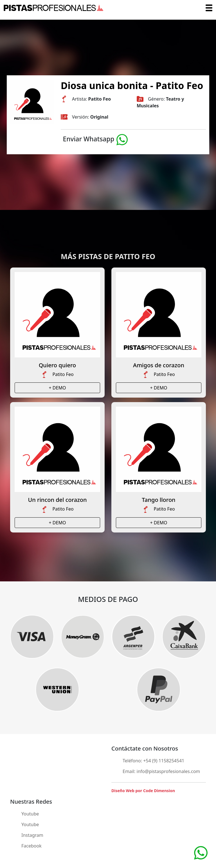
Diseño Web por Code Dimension (143, 791)
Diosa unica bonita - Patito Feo (132, 85)
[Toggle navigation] (209, 8)
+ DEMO (58, 388)
